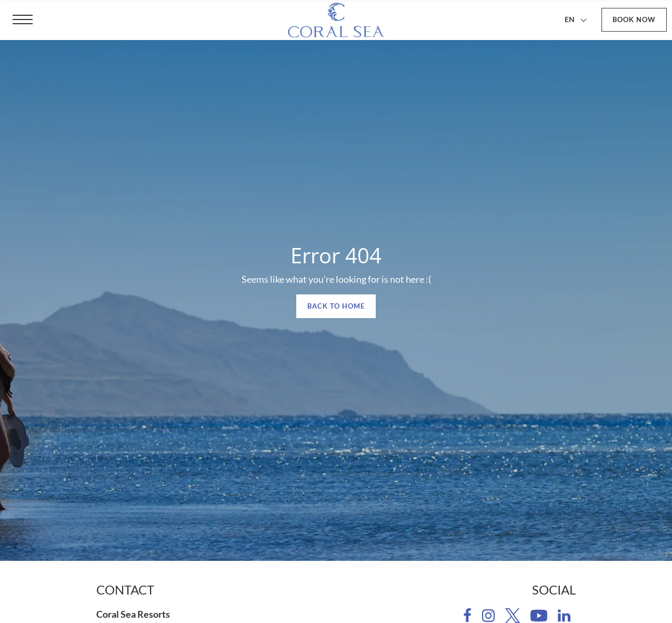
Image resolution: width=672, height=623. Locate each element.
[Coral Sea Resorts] (336, 20)
